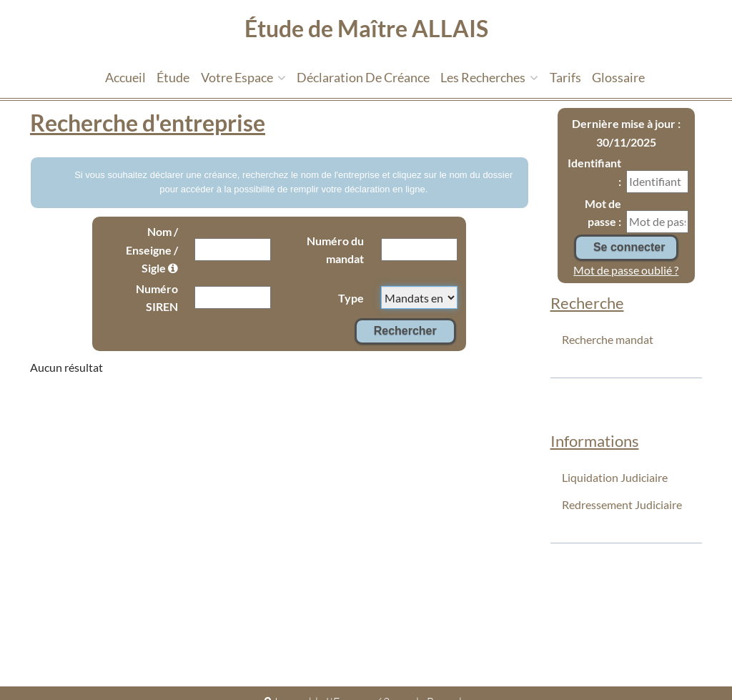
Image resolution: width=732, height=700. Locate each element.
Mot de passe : (603, 213)
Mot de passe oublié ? (626, 270)
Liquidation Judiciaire (615, 477)
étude (173, 77)
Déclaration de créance (363, 77)
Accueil (125, 77)
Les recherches (489, 77)
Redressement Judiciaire (622, 504)
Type (351, 298)
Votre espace (243, 77)
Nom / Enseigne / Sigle (152, 250)
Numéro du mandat (335, 250)
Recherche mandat (608, 339)
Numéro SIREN (157, 298)
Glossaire (618, 77)
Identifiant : (594, 172)
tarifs (565, 77)
